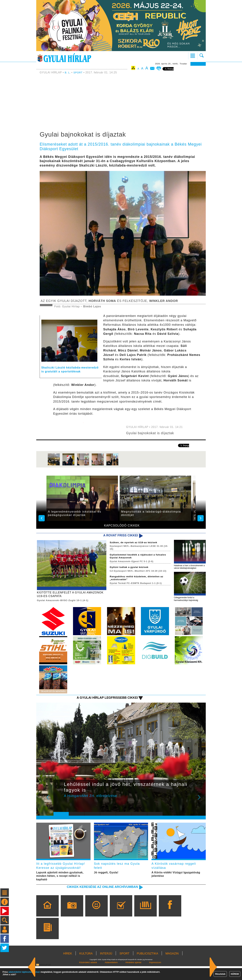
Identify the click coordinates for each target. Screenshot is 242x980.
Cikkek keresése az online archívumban (97, 900)
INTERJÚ (106, 967)
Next (201, 806)
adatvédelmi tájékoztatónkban (24, 972)
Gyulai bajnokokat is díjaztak (153, 433)
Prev (59, 806)
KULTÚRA (86, 967)
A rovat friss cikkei (118, 536)
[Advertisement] (121, 103)
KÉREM (235, 974)
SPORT (79, 72)
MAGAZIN (172, 967)
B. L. (68, 72)
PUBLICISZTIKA (148, 967)
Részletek (220, 974)
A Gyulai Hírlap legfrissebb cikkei (103, 703)
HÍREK (68, 967)
